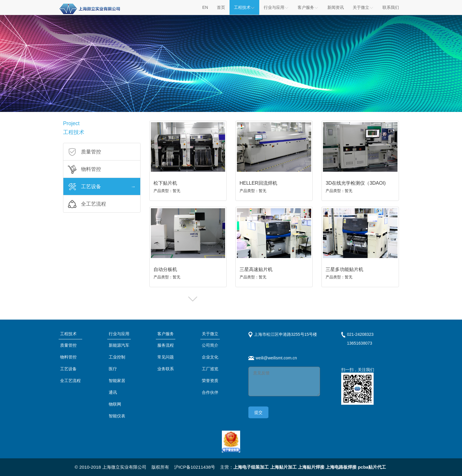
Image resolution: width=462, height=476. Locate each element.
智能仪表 (117, 416)
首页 (221, 7)
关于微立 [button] (363, 7)
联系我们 (391, 7)
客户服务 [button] (308, 7)
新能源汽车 (119, 345)
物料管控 (68, 357)
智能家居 (117, 381)
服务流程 (166, 345)
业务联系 (166, 369)
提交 (258, 412)
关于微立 (210, 334)
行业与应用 (119, 334)
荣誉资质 (210, 381)
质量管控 (68, 345)
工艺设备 (68, 369)
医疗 (113, 369)
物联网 (115, 404)
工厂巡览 (210, 369)
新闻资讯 (336, 7)
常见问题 (166, 357)
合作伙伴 (210, 392)
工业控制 (117, 357)
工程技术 (244, 7)
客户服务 (166, 334)
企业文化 (210, 357)
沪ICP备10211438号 (195, 467)
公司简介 (210, 345)
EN (205, 7)
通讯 (113, 392)
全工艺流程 (70, 381)
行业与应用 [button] (276, 7)
